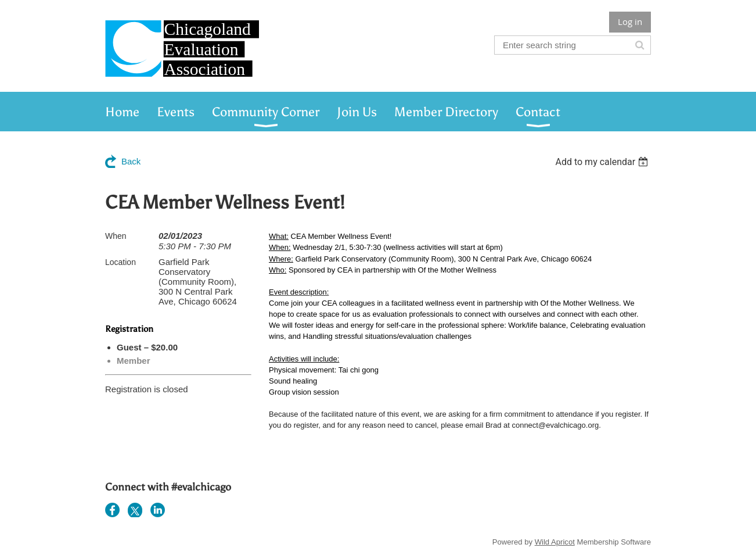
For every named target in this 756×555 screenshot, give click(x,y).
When (116, 236)
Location (120, 262)
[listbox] (603, 162)
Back (131, 161)
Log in (630, 22)
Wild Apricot (555, 542)
